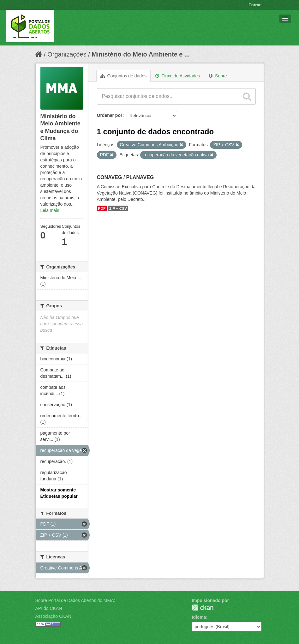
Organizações (67, 54)
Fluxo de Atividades (178, 76)
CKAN (203, 608)
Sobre (218, 76)
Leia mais (50, 210)
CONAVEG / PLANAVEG (126, 177)
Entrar (254, 5)
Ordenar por (110, 115)
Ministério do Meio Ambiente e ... (141, 54)
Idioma (199, 617)
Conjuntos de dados (123, 76)
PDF (102, 208)
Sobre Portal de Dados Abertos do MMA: (75, 600)
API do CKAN (49, 608)
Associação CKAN (53, 616)
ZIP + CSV (118, 208)
